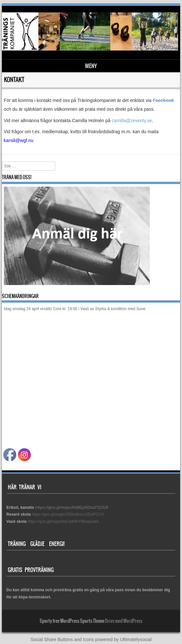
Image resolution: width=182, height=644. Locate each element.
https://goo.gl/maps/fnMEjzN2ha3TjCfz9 (72, 508)
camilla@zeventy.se (132, 121)
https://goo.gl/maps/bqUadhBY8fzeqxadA (63, 522)
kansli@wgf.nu (19, 140)
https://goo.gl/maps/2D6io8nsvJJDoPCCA (68, 514)
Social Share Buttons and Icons (62, 639)
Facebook (163, 100)
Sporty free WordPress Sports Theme (72, 621)
